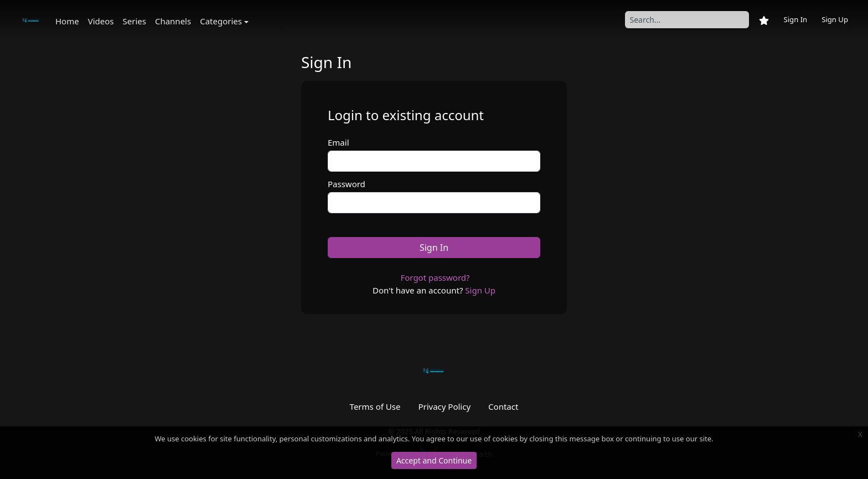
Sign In (795, 19)
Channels (173, 21)
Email (339, 142)
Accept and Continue (434, 460)
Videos (101, 21)
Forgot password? (435, 277)
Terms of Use (375, 406)
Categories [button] (221, 21)
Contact (503, 406)
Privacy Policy (444, 406)
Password (347, 184)
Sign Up (835, 19)
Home (67, 21)
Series (135, 21)
